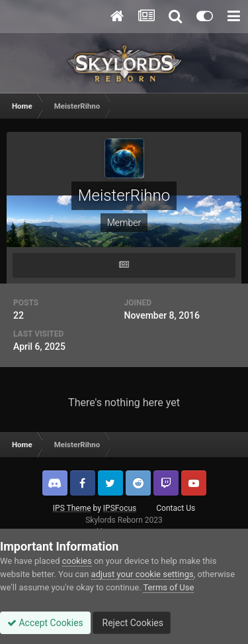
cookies (77, 561)
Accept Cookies (45, 623)
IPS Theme (72, 508)
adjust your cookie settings (143, 574)
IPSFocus (120, 508)
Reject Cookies (132, 623)
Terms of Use (168, 587)
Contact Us (176, 508)
